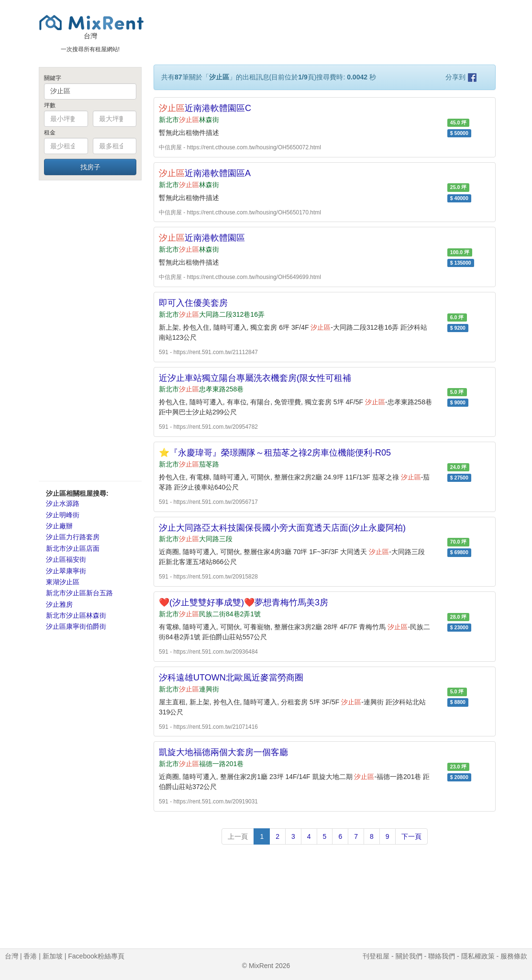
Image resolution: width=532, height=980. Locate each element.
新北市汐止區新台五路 (79, 593)
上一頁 (238, 836)
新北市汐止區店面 (73, 548)
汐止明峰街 (63, 515)
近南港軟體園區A (205, 173)
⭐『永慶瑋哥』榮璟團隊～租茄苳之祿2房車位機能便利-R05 (275, 453)
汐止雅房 (59, 604)
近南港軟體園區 (202, 238)
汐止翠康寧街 (66, 571)
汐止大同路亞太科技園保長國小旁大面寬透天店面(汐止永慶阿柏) (282, 528)
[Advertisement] (90, 330)
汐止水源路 (63, 503)
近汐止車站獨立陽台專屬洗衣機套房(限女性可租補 (255, 378)
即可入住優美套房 (193, 303)
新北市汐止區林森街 (76, 615)
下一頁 (411, 836)
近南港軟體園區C (205, 108)
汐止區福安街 (66, 559)
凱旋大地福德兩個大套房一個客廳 (223, 752)
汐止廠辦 (59, 526)
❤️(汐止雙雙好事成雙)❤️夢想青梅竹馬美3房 (244, 602)
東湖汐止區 (63, 582)
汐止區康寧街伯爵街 (76, 626)
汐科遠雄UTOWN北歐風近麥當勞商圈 (231, 678)
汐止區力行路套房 (73, 537)
